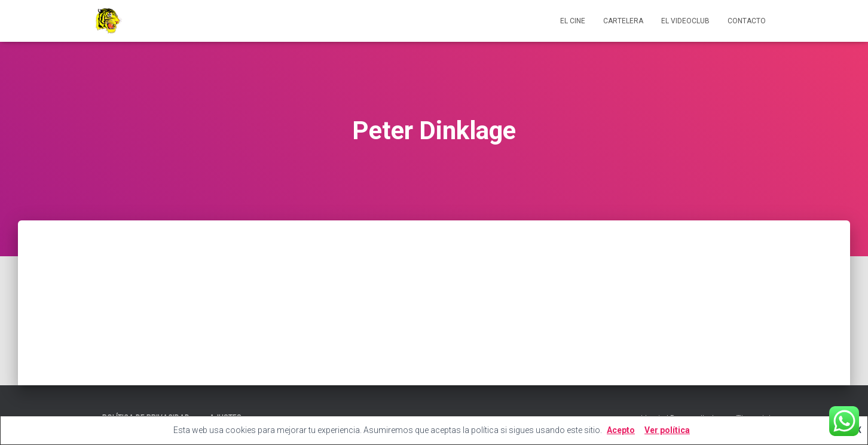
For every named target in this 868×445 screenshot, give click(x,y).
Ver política (667, 430)
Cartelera (623, 21)
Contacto (747, 21)
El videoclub (685, 21)
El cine (573, 21)
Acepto (621, 430)
